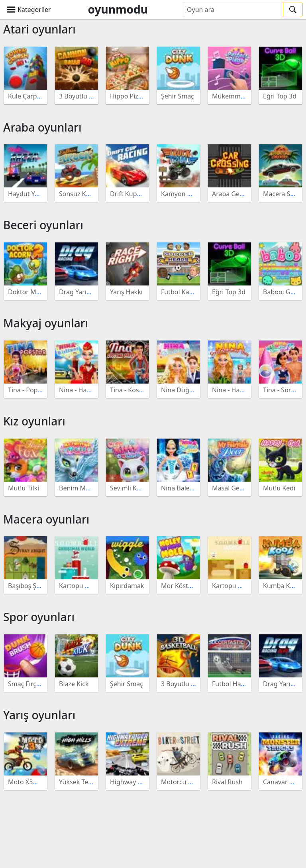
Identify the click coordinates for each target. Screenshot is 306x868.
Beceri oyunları (43, 225)
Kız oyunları (34, 421)
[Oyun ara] (232, 10)
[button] (29, 10)
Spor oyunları (39, 617)
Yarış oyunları (39, 715)
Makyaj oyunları (46, 323)
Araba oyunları (42, 127)
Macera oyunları (46, 519)
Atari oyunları (39, 29)
